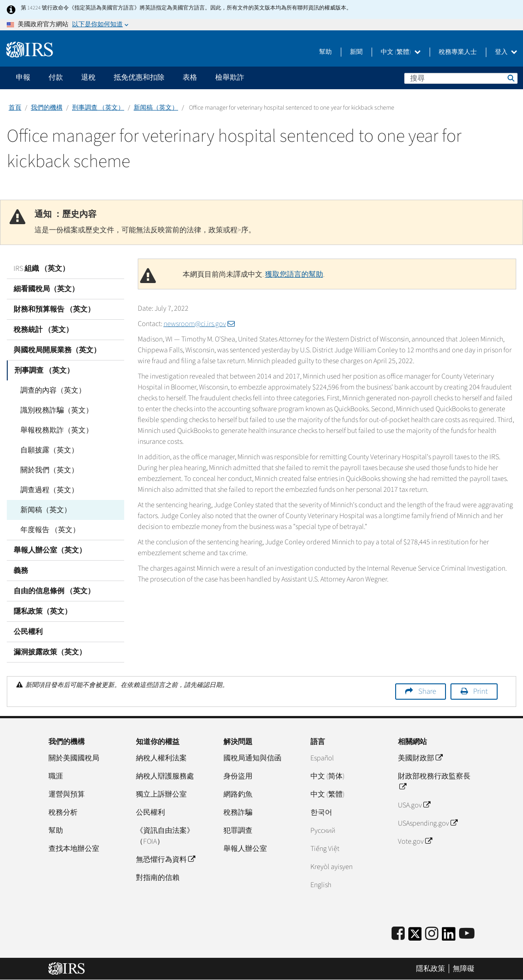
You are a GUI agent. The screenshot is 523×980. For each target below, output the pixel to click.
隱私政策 (431, 969)
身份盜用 (238, 776)
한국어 (321, 812)
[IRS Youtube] (467, 934)
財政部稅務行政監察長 (434, 782)
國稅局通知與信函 (252, 758)
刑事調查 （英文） (98, 108)
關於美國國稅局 (74, 758)
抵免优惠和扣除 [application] (139, 77)
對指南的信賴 (158, 878)
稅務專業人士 (458, 52)
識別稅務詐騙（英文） (57, 410)
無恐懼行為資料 (165, 860)
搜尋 (510, 78)
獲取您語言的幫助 (294, 274)
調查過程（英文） (49, 490)
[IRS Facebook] (398, 934)
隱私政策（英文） (43, 611)
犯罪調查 (238, 831)
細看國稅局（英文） (46, 289)
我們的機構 (47, 108)
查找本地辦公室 (74, 849)
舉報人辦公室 (245, 849)
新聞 (356, 52)
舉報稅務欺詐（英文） (57, 430)
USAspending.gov (428, 823)
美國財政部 (420, 758)
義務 (21, 571)
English (321, 885)
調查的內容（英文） (53, 390)
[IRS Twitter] (415, 937)
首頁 (15, 108)
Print (480, 692)
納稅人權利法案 (161, 758)
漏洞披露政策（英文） (50, 652)
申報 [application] (23, 77)
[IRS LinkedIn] (449, 937)
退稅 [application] (88, 77)
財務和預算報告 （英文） (54, 309)
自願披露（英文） (49, 450)
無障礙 (464, 969)
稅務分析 (63, 812)
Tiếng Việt (325, 849)
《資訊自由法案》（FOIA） (165, 836)
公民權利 (28, 632)
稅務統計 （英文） (43, 330)
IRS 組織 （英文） (41, 269)
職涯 (56, 776)
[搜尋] (461, 78)
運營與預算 (67, 794)
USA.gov (414, 805)
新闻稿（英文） (156, 108)
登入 (506, 52)
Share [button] (427, 692)
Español (322, 758)
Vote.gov (415, 841)
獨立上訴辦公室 (161, 794)
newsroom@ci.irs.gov (199, 324)
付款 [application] (56, 77)
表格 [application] (190, 77)
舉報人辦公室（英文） (50, 550)
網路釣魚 (238, 794)
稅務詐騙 (238, 812)
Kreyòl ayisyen (332, 867)
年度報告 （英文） (50, 530)
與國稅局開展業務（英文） (57, 350)
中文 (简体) (327, 776)
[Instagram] (432, 934)
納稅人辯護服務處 (165, 776)
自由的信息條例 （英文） (54, 591)
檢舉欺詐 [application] (230, 77)
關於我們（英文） (49, 470)
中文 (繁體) (401, 52)
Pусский (323, 831)
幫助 (325, 52)
